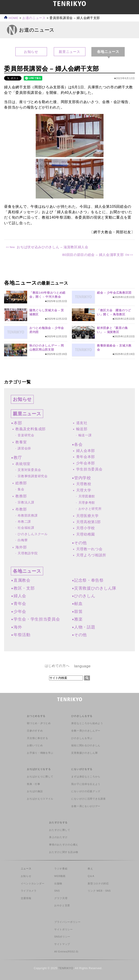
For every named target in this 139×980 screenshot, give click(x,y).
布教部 (21, 509)
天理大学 (84, 490)
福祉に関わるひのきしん (86, 745)
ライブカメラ (29, 891)
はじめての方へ (57, 666)
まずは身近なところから (86, 777)
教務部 (21, 496)
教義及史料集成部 (30, 429)
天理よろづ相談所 (91, 555)
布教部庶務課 (28, 516)
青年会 (20, 604)
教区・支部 (24, 588)
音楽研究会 (26, 435)
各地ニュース (27, 571)
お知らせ (31, 52)
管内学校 (83, 478)
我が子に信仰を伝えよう (86, 784)
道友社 (82, 423)
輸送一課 (85, 435)
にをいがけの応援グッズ (86, 791)
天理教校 (84, 484)
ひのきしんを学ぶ (82, 738)
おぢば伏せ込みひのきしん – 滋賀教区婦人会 (53, 247)
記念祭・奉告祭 (89, 580)
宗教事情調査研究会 (33, 476)
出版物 (58, 883)
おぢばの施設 (35, 791)
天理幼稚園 (86, 534)
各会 (78, 444)
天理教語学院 (28, 553)
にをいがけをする (82, 769)
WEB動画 (60, 876)
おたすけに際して (60, 830)
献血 (78, 604)
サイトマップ (62, 944)
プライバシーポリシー (67, 922)
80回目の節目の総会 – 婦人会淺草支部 (93, 255)
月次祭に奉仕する (37, 738)
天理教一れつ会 (89, 549)
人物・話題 (85, 627)
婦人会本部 (86, 451)
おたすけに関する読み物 (64, 852)
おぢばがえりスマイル (40, 799)
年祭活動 (22, 635)
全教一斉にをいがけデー (86, 806)
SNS (57, 891)
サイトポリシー (64, 929)
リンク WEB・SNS (99, 891)
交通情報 (26, 898)
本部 (18, 423)
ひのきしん (85, 596)
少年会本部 (86, 463)
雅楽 (78, 619)
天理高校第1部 (89, 522)
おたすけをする (58, 822)
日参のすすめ (35, 731)
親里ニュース (69, 52)
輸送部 (82, 429)
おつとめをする (36, 716)
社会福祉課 (26, 528)
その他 (80, 543)
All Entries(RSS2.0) (66, 952)
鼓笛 (78, 612)
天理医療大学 (87, 516)
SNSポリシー (62, 937)
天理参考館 (87, 503)
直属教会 (22, 580)
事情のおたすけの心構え (64, 845)
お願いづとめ (35, 745)
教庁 (18, 458)
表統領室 (23, 464)
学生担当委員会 (89, 469)
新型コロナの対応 (98, 883)
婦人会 (20, 596)
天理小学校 (86, 528)
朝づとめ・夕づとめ (39, 723)
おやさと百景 (62, 905)
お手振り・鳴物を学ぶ (40, 753)
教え (90, 869)
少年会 (20, 612)
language (82, 666)
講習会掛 (24, 448)
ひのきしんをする (82, 716)
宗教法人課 (26, 502)
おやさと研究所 (90, 509)
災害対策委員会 (29, 470)
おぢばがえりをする (39, 769)
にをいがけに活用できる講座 (88, 799)
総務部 (21, 483)
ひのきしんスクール (33, 534)
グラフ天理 (61, 898)
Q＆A (91, 876)
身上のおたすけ (58, 837)
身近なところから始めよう (87, 723)
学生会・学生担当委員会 (37, 619)
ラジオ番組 (61, 869)
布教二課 (24, 522)
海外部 (21, 547)
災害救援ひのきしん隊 (95, 588)
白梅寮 (23, 540)
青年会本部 (86, 457)
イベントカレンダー (33, 883)
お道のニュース (34, 18)
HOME (11, 18)
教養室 (21, 442)
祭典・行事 (33, 784)
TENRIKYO (66, 968)
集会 (21, 489)
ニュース (26, 869)
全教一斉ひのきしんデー (86, 731)
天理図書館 (87, 496)
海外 (18, 627)
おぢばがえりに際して (40, 777)
